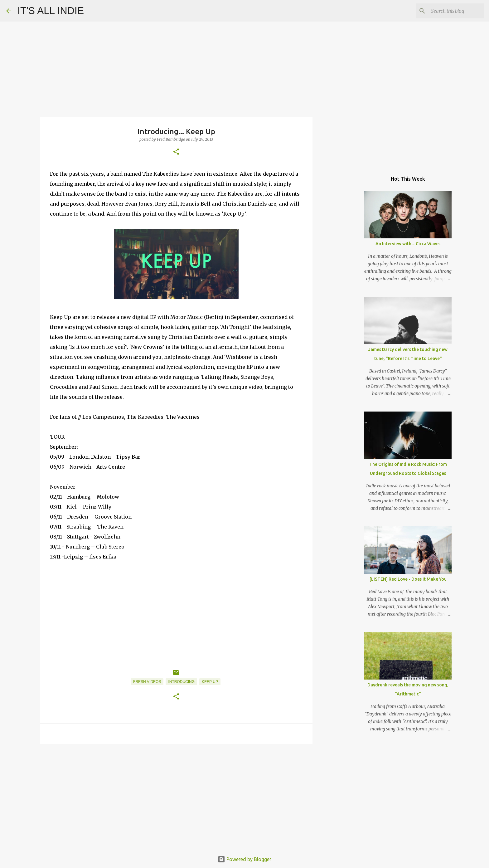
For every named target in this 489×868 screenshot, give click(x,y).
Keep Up (210, 682)
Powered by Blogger (244, 859)
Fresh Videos (147, 682)
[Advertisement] (176, 797)
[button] (176, 152)
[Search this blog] (451, 11)
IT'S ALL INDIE (51, 11)
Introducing (181, 682)
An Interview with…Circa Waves (408, 244)
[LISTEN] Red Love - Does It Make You (408, 579)
